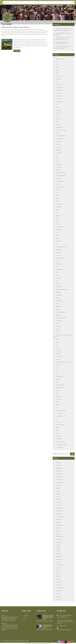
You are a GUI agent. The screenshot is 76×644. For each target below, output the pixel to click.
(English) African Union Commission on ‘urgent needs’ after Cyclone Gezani (48, 617)
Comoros (58, 144)
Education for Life (25, 31)
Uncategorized (59, 413)
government (59, 252)
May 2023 (58, 531)
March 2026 (59, 465)
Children (23, 29)
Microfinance (59, 306)
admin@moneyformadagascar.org (65, 630)
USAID (58, 422)
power (58, 332)
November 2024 (60, 511)
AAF (57, 67)
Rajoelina (58, 354)
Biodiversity (59, 110)
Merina (58, 304)
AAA (57, 62)
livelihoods (16, 33)
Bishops (58, 113)
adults (58, 73)
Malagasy (27, 33)
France (58, 224)
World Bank (59, 439)
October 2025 (59, 480)
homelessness (5, 33)
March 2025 (59, 500)
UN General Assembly (61, 410)
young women (59, 447)
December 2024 (60, 508)
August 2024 (59, 519)
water (36, 34)
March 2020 (59, 599)
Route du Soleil (60, 376)
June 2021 (58, 573)
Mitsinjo (58, 309)
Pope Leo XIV (59, 326)
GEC (57, 232)
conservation (4, 31)
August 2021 (59, 568)
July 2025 (58, 488)
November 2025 (60, 477)
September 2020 (60, 588)
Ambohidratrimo (60, 87)
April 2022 (58, 551)
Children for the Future (30, 29)
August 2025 (59, 485)
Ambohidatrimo (60, 85)
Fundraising (59, 230)
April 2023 (58, 534)
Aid (20, 29)
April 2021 (58, 579)
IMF (9, 33)
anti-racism (59, 99)
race (57, 345)
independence (59, 269)
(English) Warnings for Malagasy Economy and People (16, 27)
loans (57, 281)
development (13, 31)
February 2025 (59, 502)
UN (57, 408)
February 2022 (59, 556)
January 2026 (59, 471)
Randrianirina (59, 356)
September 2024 (60, 517)
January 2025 (59, 505)
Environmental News (61, 187)
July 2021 (58, 571)
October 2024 (59, 514)
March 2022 (59, 554)
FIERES (58, 201)
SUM (57, 393)
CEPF (57, 122)
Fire (57, 213)
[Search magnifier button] (74, 2)
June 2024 (58, 522)
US (57, 419)
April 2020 (58, 596)
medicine (58, 298)
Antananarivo (59, 96)
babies (58, 107)
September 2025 (60, 482)
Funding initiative (60, 227)
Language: (70, 13)
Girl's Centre (59, 241)
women (43, 34)
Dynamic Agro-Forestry (61, 173)
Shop (25, 618)
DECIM (58, 161)
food (41, 31)
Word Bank (59, 436)
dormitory (58, 170)
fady (57, 195)
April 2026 (58, 463)
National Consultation (61, 312)
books (58, 116)
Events (58, 193)
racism (58, 348)
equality (58, 190)
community (41, 29)
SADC (57, 382)
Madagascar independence (62, 289)
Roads (58, 373)
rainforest (17, 34)
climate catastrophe (61, 136)
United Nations (59, 416)
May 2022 (58, 548)
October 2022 (59, 539)
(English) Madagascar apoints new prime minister (48, 626)
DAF (57, 156)
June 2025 (58, 491)
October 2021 (59, 562)
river (57, 371)
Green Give (59, 255)
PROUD (58, 342)
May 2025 (58, 494)
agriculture (59, 79)
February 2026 (59, 468)
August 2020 (59, 591)
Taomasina (59, 396)
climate (37, 29)
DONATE (71, 9)
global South (59, 250)
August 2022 (59, 542)
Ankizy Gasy (59, 93)
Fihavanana (59, 207)
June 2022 (58, 545)
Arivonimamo (59, 102)
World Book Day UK (60, 442)
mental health (59, 301)
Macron (58, 284)
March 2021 (59, 582)
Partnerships (33, 33)
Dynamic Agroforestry (61, 176)
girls (57, 244)
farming (58, 198)
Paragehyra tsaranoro (61, 318)
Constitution (59, 150)
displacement (59, 167)
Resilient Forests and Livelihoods (27, 34)
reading (58, 359)
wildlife (39, 34)
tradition (58, 405)
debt (9, 31)
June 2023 (58, 528)
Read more (17, 51)
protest (58, 339)
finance (37, 31)
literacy (12, 33)
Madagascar (22, 33)
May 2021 (58, 576)
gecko (58, 235)
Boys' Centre (59, 119)
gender (58, 238)
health (47, 31)
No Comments (15, 29)
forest (43, 31)
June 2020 (58, 593)
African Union (59, 76)
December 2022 (60, 536)
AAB (57, 65)
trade (57, 402)
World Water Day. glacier (62, 445)
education (19, 31)
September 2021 (60, 565)
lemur (57, 272)
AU (57, 104)
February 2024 (59, 525)
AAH (57, 70)
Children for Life (60, 127)
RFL (57, 368)
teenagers (58, 399)
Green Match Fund (60, 258)
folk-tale (58, 215)
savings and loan (60, 385)
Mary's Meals (59, 295)
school (58, 391)
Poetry (58, 323)
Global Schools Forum (61, 247)
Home (61, 13)
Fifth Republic (59, 204)
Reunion (58, 365)
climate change (60, 139)
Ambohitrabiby (59, 90)
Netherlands (59, 315)
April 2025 (58, 497)
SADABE (58, 379)
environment (32, 31)
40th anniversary (60, 59)
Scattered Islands (60, 388)
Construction (59, 153)
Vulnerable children (61, 425)
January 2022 (59, 559)
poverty (38, 33)
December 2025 (60, 474)
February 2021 (59, 585)
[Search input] (38, 2)
